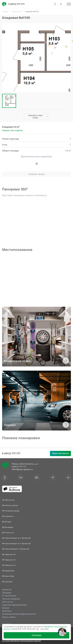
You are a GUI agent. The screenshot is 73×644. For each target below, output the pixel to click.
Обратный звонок (60, 453)
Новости (7, 590)
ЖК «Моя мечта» (8, 500)
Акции (6, 608)
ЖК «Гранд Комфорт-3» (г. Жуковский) (16, 538)
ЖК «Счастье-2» (8, 533)
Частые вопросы (11, 599)
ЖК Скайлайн (7, 582)
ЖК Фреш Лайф (8, 576)
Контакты (8, 602)
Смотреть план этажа (35, 116)
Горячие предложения (14, 605)
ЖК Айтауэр (7, 522)
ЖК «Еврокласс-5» (9, 565)
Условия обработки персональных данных (21, 641)
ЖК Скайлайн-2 (8, 516)
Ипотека (7, 611)
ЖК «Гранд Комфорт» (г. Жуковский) (16, 549)
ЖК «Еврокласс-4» (9, 560)
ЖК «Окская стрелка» (10, 505)
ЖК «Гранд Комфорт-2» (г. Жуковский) (16, 543)
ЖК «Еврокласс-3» (9, 554)
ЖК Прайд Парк (8, 571)
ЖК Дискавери (8, 527)
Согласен (37, 635)
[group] (37, 57)
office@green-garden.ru (22, 469)
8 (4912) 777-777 (16, 4)
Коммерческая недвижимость (19, 614)
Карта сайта (9, 617)
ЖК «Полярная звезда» (11, 511)
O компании (9, 596)
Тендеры (7, 593)
